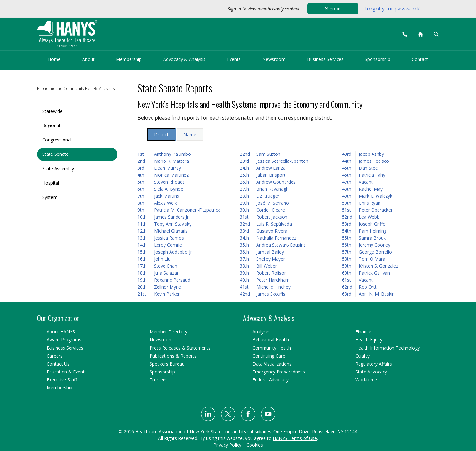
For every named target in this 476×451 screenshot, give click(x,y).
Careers (55, 356)
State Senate (55, 154)
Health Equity (369, 340)
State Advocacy (371, 372)
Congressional (57, 140)
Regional (51, 125)
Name (190, 135)
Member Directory (168, 332)
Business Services (325, 59)
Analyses (261, 332)
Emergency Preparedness (279, 372)
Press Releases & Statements (180, 348)
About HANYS (61, 332)
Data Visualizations (272, 364)
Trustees (159, 380)
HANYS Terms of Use (295, 438)
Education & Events (67, 372)
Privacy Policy (227, 445)
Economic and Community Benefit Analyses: (76, 89)
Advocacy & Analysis (184, 59)
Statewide (52, 111)
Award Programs (64, 340)
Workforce (366, 380)
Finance (363, 332)
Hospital (51, 183)
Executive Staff (62, 380)
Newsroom (274, 59)
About (88, 59)
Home (54, 59)
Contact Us (58, 364)
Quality (362, 356)
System (50, 197)
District (161, 135)
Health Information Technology (388, 348)
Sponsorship (378, 59)
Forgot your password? (392, 9)
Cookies (255, 445)
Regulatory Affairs (374, 364)
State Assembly (58, 169)
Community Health (272, 348)
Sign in (333, 9)
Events (234, 59)
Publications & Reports (173, 356)
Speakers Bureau (167, 364)
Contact (420, 59)
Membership (129, 59)
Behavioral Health (271, 340)
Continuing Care (269, 356)
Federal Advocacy (271, 380)
